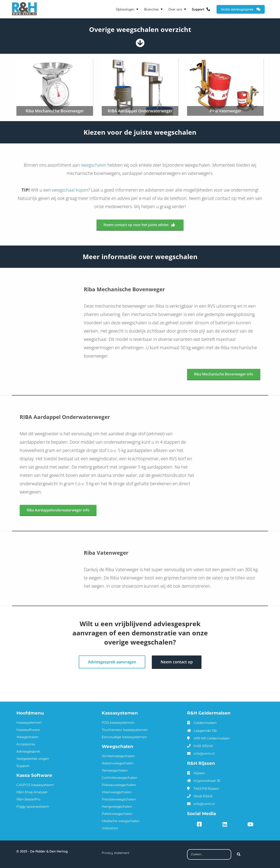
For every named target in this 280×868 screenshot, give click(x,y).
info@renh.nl (204, 753)
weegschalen (94, 165)
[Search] (239, 854)
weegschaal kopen (70, 190)
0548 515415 (203, 796)
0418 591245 (203, 745)
